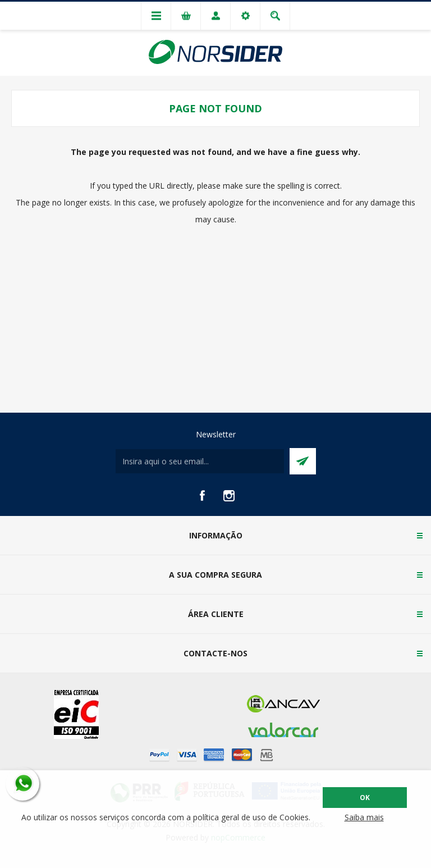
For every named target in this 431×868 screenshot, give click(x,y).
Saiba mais (364, 817)
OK (365, 798)
